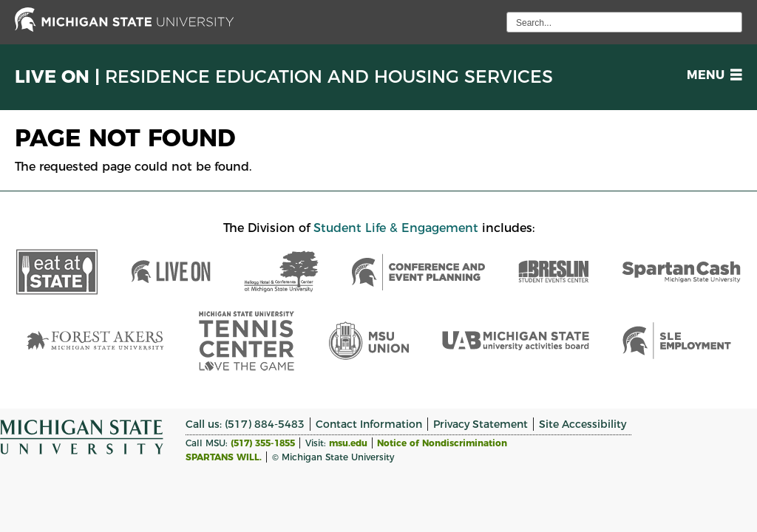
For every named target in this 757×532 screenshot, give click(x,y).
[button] (712, 75)
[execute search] (729, 22)
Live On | (284, 77)
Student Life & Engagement (396, 228)
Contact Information (369, 424)
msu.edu (348, 443)
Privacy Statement (481, 424)
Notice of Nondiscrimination (442, 443)
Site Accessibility (583, 424)
